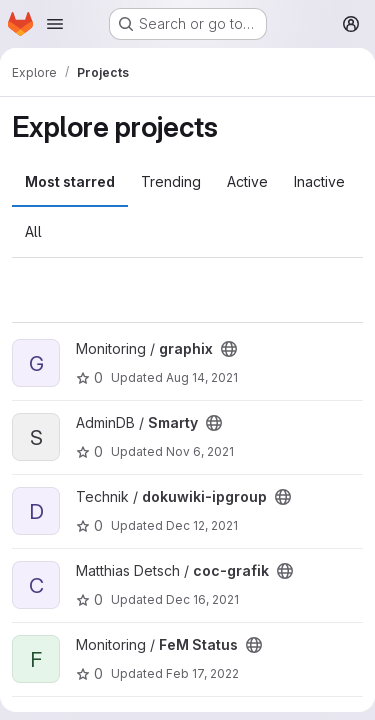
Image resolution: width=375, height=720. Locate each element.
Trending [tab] (171, 181)
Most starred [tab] (70, 181)
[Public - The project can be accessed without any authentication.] (229, 349)
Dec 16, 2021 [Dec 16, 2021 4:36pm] (202, 599)
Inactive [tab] (319, 181)
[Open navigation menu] (55, 24)
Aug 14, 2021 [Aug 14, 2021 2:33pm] (202, 377)
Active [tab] (247, 181)
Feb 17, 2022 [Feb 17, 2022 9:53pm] (202, 673)
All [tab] (33, 231)
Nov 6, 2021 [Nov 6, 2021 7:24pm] (200, 451)
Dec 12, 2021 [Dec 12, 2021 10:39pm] (202, 525)
